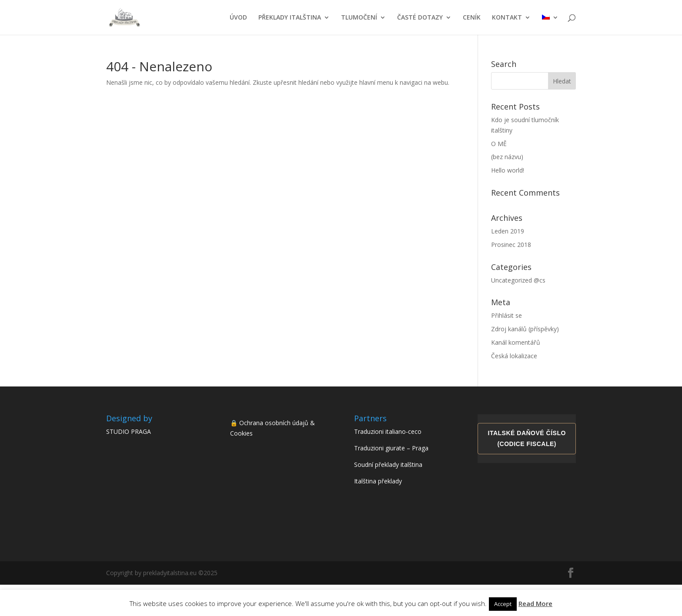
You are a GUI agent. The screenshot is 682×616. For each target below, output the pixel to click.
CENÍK (472, 18)
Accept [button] (503, 604)
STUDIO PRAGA (129, 431)
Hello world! (508, 170)
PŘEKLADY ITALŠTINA (290, 18)
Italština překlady (378, 481)
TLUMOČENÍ (359, 18)
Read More (535, 603)
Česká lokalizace (514, 356)
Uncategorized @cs (518, 280)
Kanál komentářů (516, 342)
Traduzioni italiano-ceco (388, 431)
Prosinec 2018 (511, 245)
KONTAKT (507, 18)
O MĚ (499, 144)
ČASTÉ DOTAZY (420, 18)
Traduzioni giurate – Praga (391, 448)
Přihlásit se (506, 315)
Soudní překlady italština (388, 464)
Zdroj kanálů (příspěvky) (525, 329)
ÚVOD (238, 18)
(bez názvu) (507, 157)
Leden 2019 (508, 231)
